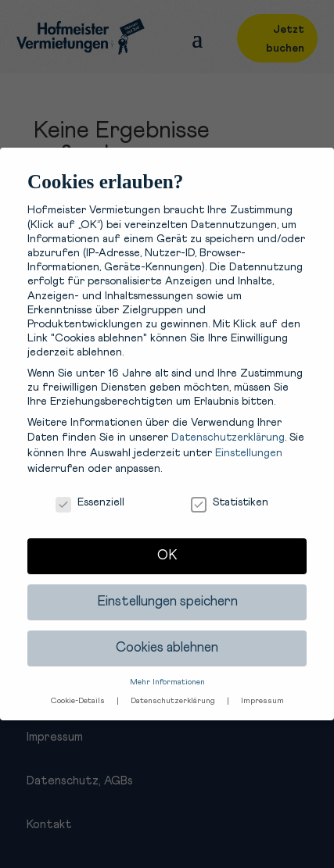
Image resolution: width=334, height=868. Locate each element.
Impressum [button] (262, 701)
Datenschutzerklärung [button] (174, 701)
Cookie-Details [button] (79, 701)
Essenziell (90, 502)
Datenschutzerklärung (228, 438)
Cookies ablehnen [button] (167, 648)
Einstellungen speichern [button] (167, 602)
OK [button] (167, 555)
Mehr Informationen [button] (167, 682)
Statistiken (230, 502)
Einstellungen (249, 453)
